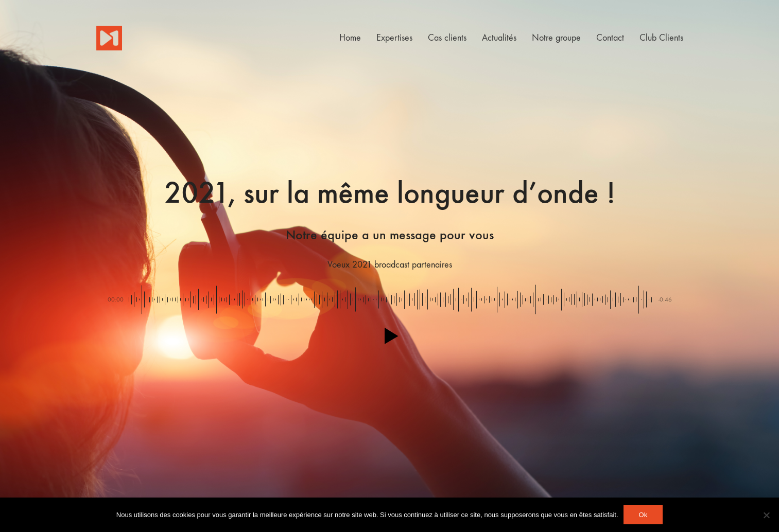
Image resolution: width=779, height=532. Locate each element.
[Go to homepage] (109, 38)
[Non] (766, 515)
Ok (643, 515)
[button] (389, 336)
